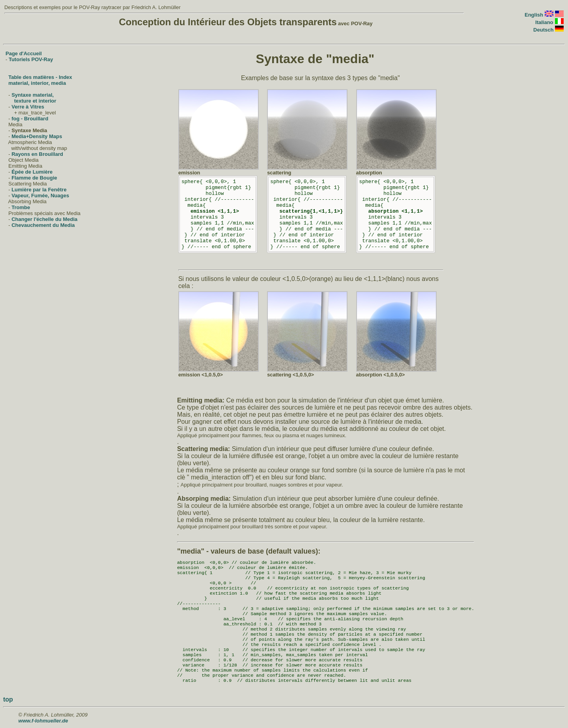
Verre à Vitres (28, 107)
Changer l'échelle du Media (44, 219)
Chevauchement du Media (43, 225)
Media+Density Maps (37, 136)
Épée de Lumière (32, 172)
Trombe (21, 207)
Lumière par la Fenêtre (39, 190)
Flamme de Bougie (34, 178)
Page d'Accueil (24, 53)
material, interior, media (37, 83)
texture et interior (35, 101)
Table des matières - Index (40, 77)
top (8, 699)
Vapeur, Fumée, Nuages (40, 196)
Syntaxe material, (33, 95)
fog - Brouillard (30, 119)
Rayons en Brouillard (37, 154)
